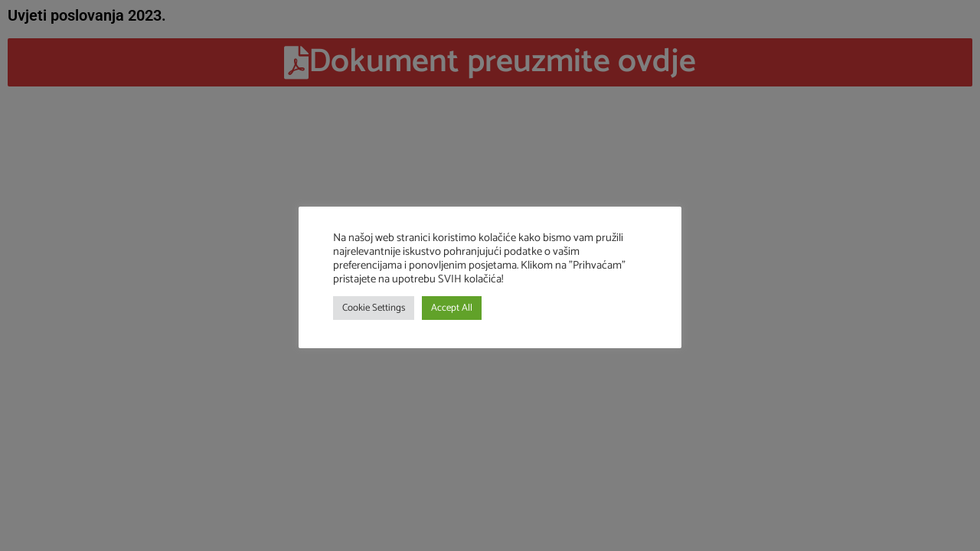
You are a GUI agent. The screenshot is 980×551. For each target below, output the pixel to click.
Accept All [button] (452, 308)
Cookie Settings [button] (374, 308)
